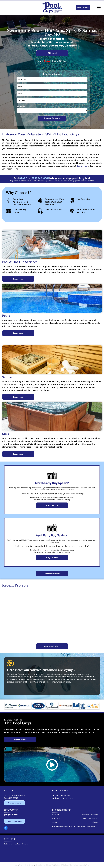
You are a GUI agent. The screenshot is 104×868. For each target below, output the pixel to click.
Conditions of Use (49, 865)
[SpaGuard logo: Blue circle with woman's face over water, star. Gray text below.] (52, 706)
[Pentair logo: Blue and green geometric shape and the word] (25, 706)
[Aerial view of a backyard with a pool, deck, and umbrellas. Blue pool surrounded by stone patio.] (15, 625)
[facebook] (6, 828)
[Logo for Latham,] (11, 706)
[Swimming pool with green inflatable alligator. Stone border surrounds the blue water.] (89, 631)
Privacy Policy (19, 865)
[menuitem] (9, 844)
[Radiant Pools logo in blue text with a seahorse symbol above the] (79, 706)
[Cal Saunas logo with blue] (93, 706)
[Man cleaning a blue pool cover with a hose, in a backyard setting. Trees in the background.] (40, 606)
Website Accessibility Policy (81, 865)
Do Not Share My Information (33, 865)
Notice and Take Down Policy (64, 865)
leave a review (16, 682)
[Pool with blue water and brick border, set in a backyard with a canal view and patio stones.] (15, 600)
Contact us (82, 166)
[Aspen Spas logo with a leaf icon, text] (66, 706)
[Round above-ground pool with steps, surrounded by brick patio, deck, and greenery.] (89, 606)
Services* (21, 106)
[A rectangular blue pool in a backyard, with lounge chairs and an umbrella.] (40, 631)
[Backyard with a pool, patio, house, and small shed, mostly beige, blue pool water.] (65, 625)
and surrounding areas (63, 798)
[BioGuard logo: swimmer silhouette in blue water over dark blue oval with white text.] (38, 706)
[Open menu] (99, 8)
